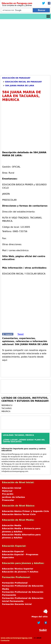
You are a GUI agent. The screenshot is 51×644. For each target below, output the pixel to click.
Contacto (5, 641)
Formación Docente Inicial (17, 604)
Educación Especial (13, 551)
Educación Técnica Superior (18, 569)
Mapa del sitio (40, 617)
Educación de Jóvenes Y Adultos (20, 572)
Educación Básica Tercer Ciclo (19, 514)
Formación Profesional (15, 583)
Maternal (7, 491)
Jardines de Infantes (14, 497)
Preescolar (8, 500)
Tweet (21, 334)
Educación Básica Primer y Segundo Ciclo (26, 511)
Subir (43, 630)
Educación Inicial (12, 488)
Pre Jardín (8, 494)
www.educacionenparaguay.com (16, 638)
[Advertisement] (26, 46)
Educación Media (12, 525)
